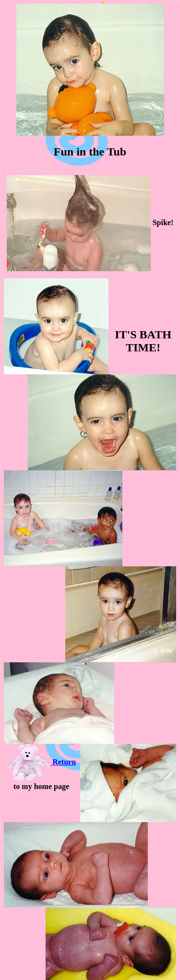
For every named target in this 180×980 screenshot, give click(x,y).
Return (41, 762)
